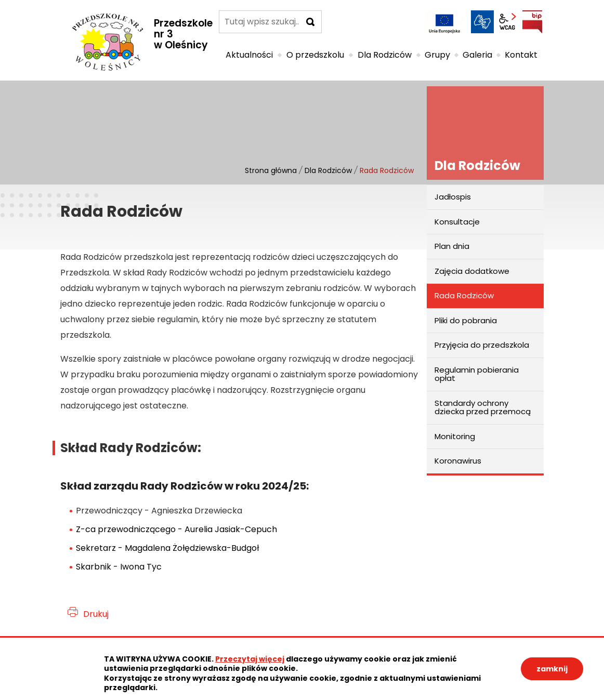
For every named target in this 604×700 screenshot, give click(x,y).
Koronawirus (458, 461)
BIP (532, 22)
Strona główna (271, 170)
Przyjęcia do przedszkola (482, 345)
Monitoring (455, 436)
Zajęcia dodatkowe (472, 271)
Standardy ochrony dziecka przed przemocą (483, 407)
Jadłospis (453, 197)
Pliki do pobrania (466, 320)
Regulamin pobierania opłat (477, 374)
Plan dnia (452, 246)
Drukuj (96, 614)
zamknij (552, 669)
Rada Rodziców (464, 295)
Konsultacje (457, 222)
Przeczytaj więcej (250, 659)
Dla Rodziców (328, 170)
